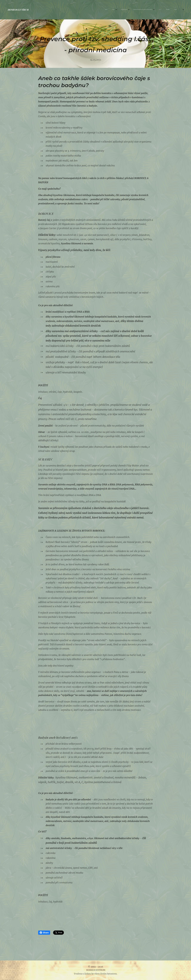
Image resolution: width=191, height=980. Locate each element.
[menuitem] (145, 10)
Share (44, 933)
